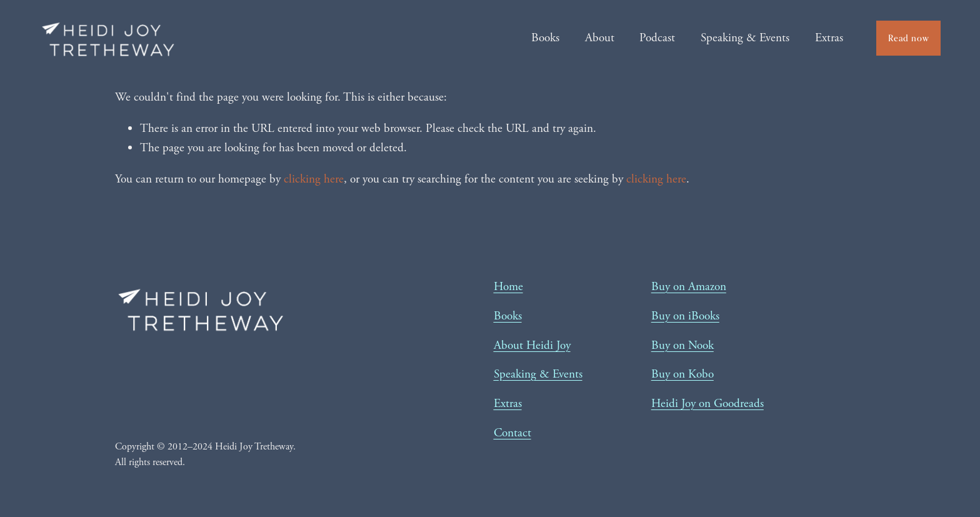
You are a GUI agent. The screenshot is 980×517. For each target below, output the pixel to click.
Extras (829, 38)
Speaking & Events (745, 38)
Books (545, 38)
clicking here (314, 179)
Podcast (657, 38)
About (600, 38)
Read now (908, 38)
